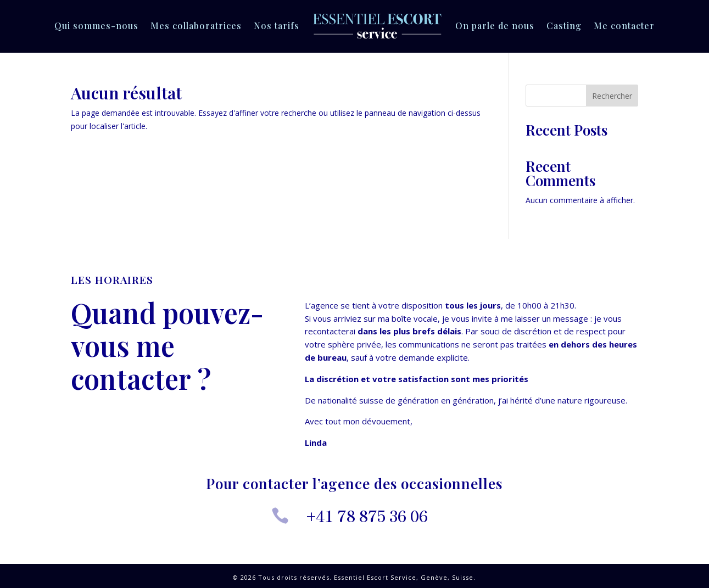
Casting (564, 26)
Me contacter (624, 26)
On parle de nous (495, 26)
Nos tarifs (277, 26)
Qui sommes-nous (96, 26)
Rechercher (612, 96)
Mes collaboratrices (196, 26)
